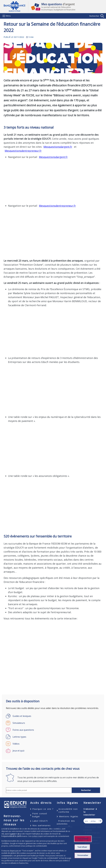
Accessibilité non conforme (68, 810)
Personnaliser (83, 855)
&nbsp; (47, 181)
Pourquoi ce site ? (43, 809)
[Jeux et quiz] (53, 751)
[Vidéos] (53, 744)
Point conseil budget (40, 815)
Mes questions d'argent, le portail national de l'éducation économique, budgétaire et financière (65, 7)
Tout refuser (82, 847)
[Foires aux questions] (53, 730)
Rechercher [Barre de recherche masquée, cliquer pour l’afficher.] (94, 16)
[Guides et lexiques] (53, 716)
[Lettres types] (53, 737)
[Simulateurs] (53, 723)
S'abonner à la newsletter (90, 812)
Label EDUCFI (40, 821)
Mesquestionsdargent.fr (58, 147)
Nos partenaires (41, 825)
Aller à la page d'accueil (16, 7)
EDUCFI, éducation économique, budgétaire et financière (15, 805)
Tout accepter (83, 839)
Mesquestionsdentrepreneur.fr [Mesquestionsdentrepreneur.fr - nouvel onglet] (23, 151)
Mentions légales (69, 816)
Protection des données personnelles (67, 824)
